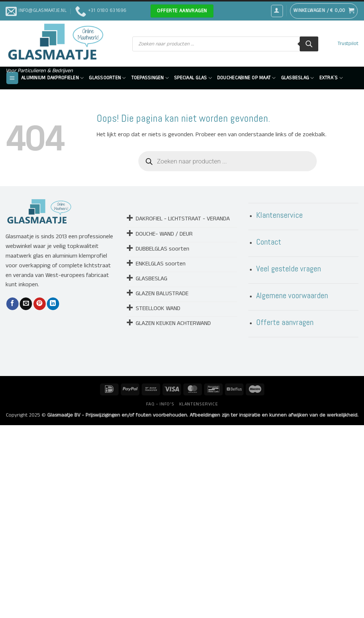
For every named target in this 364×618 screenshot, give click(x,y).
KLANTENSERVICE (199, 404)
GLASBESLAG (298, 78)
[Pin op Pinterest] (40, 304)
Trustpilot (348, 44)
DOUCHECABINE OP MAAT (247, 78)
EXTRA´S (331, 78)
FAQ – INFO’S (160, 404)
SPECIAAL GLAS (193, 78)
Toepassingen (150, 78)
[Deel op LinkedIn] (53, 304)
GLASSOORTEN (107, 78)
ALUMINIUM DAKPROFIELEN (52, 78)
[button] (277, 11)
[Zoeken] (309, 44)
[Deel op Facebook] (12, 304)
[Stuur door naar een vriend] (26, 304)
